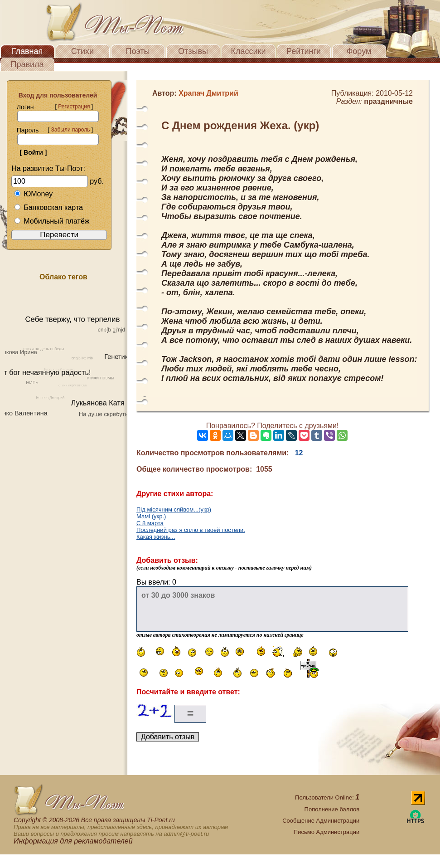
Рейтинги (304, 51)
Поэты (138, 51)
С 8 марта (150, 523)
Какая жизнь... (156, 537)
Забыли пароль (70, 130)
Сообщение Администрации (321, 821)
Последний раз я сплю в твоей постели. (191, 530)
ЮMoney (33, 194)
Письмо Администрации (326, 832)
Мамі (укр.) (151, 516)
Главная (27, 51)
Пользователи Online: (327, 797)
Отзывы (193, 51)
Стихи (82, 51)
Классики (249, 51)
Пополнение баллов (332, 809)
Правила (27, 64)
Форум (359, 51)
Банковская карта (48, 207)
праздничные (388, 101)
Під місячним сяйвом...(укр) (174, 510)
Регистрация (74, 107)
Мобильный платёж (52, 221)
